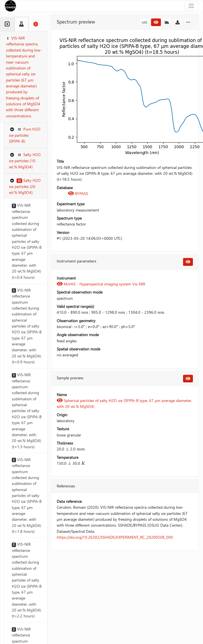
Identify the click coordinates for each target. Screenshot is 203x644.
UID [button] (144, 22)
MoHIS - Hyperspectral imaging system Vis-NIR (101, 284)
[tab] (7, 24)
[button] (25, 135)
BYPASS (78, 193)
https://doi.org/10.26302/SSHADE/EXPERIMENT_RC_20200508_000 (115, 537)
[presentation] (85, 312)
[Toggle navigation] (191, 6)
